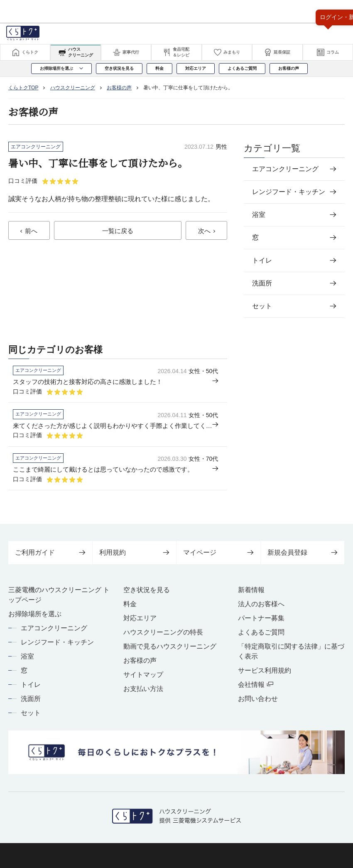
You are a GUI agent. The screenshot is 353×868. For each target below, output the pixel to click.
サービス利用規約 (265, 675)
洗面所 (31, 703)
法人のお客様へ (261, 608)
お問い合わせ (258, 703)
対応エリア (140, 622)
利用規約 (135, 557)
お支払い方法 (143, 693)
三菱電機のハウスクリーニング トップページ (59, 599)
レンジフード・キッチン (57, 646)
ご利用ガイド (50, 557)
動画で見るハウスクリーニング (170, 650)
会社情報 (255, 689)
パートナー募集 (261, 622)
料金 (130, 608)
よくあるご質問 (261, 636)
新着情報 (251, 594)
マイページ (218, 557)
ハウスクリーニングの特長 (163, 636)
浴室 (27, 660)
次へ (204, 231)
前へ (31, 231)
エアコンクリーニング (54, 632)
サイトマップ (143, 679)
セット (31, 717)
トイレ (31, 689)
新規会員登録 (303, 557)
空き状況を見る (147, 594)
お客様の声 (140, 665)
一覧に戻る (118, 231)
